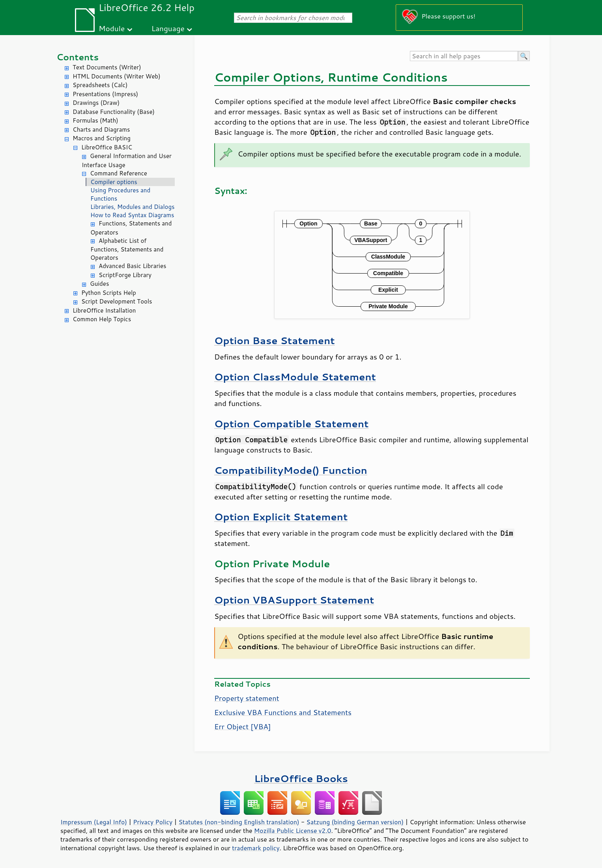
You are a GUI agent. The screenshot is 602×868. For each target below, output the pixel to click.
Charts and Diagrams (101, 129)
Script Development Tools (117, 301)
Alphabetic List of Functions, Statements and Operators (127, 249)
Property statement (247, 698)
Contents (78, 57)
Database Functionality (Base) (114, 112)
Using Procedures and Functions (120, 194)
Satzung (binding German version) (355, 822)
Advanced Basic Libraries (132, 266)
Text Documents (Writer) (107, 67)
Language (168, 28)
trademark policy (256, 848)
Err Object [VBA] (243, 726)
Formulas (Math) (95, 120)
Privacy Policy (153, 822)
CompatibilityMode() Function (291, 470)
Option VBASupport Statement (294, 600)
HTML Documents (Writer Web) (117, 76)
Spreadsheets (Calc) (100, 85)
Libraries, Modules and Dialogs (132, 207)
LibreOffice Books (301, 778)
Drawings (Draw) (96, 103)
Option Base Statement (275, 340)
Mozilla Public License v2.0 (293, 831)
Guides (99, 284)
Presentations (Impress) (105, 94)
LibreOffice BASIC (107, 147)
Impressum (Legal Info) (94, 822)
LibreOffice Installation (104, 310)
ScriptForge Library (125, 275)
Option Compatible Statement (291, 424)
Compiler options (114, 182)
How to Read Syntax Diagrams (132, 215)
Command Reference (119, 173)
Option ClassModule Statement (295, 377)
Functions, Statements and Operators (131, 228)
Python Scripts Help (109, 293)
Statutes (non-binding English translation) (239, 822)
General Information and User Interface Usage (127, 160)
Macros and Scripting (102, 138)
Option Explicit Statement (281, 517)
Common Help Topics (102, 319)
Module (112, 28)
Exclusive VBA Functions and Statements (283, 712)
